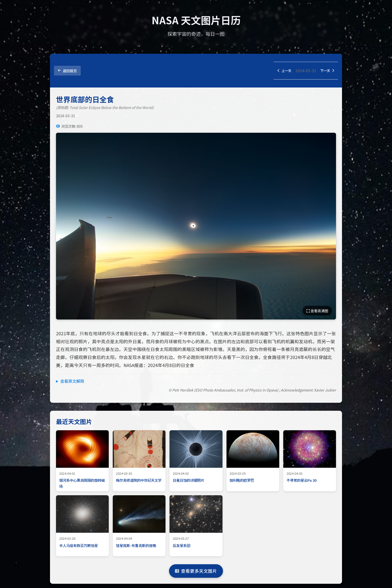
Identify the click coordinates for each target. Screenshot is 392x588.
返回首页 (67, 71)
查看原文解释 (72, 382)
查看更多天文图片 (196, 572)
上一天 (280, 71)
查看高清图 (317, 312)
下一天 (326, 71)
